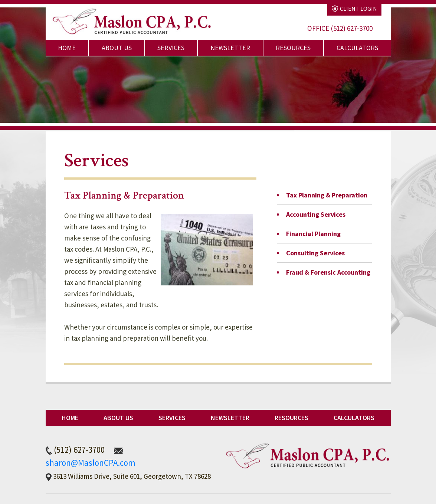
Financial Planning (313, 234)
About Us (117, 48)
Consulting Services (315, 253)
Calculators (357, 48)
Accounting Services (316, 214)
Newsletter (230, 48)
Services (171, 48)
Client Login (354, 9)
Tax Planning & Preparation (327, 195)
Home (67, 48)
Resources (293, 48)
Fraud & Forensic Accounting (328, 272)
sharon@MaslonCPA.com (91, 463)
